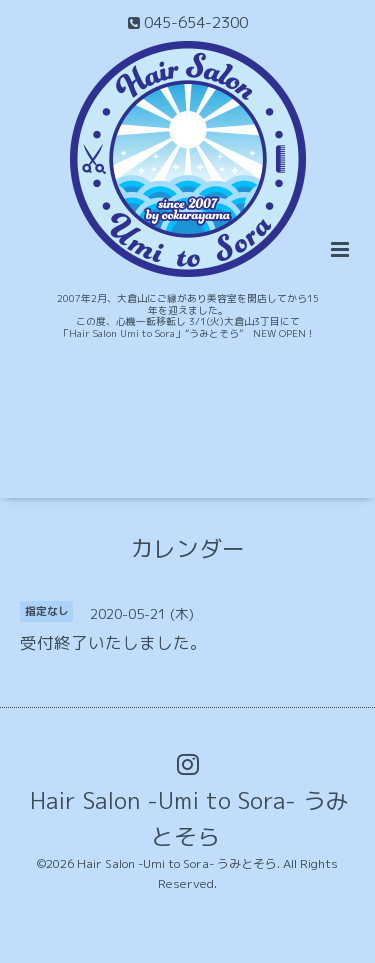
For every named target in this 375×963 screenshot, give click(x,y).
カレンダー (187, 548)
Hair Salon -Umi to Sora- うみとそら (189, 817)
